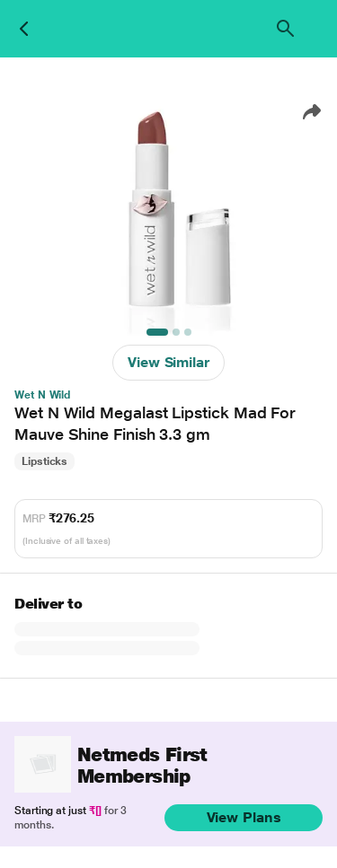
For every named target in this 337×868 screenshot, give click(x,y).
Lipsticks (44, 461)
